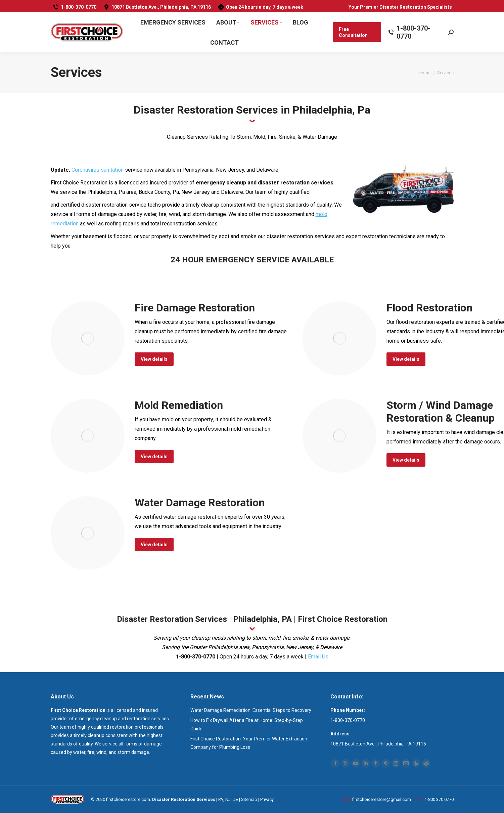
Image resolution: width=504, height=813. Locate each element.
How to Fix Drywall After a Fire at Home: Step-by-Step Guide (247, 724)
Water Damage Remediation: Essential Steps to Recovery (251, 710)
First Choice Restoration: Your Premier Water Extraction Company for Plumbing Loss (249, 743)
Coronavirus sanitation (98, 170)
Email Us (318, 657)
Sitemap (249, 799)
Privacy (267, 799)
